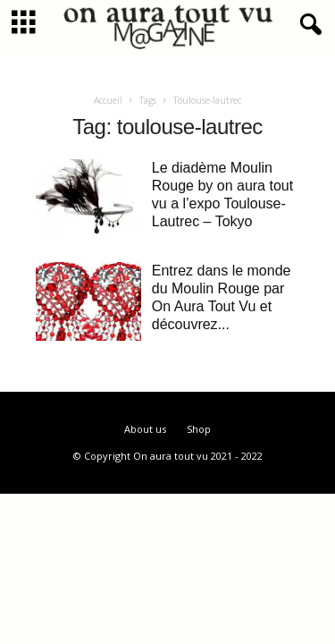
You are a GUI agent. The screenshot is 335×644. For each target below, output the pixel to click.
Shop (199, 429)
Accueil (108, 100)
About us (145, 429)
